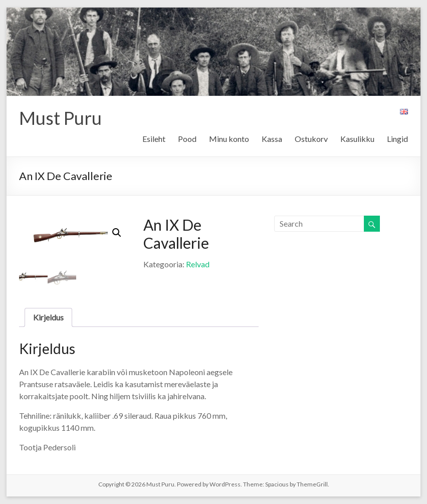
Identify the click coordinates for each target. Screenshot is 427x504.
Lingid (397, 139)
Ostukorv (311, 139)
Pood (187, 139)
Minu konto (229, 139)
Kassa (272, 139)
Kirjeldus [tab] (48, 317)
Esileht (154, 139)
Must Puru (60, 118)
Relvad (198, 264)
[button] (117, 233)
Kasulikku (357, 139)
